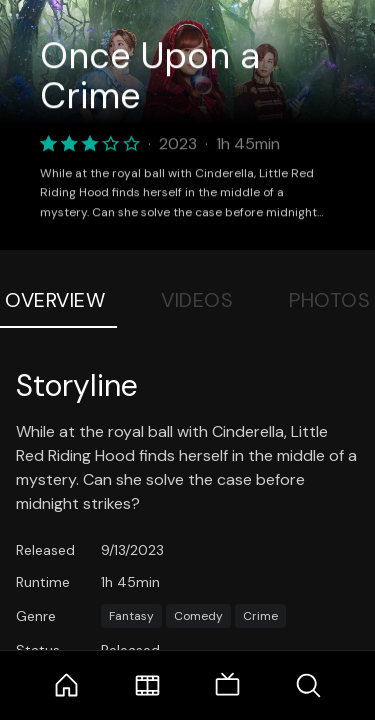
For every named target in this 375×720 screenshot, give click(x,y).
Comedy (198, 616)
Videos (197, 300)
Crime (260, 616)
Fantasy (131, 616)
